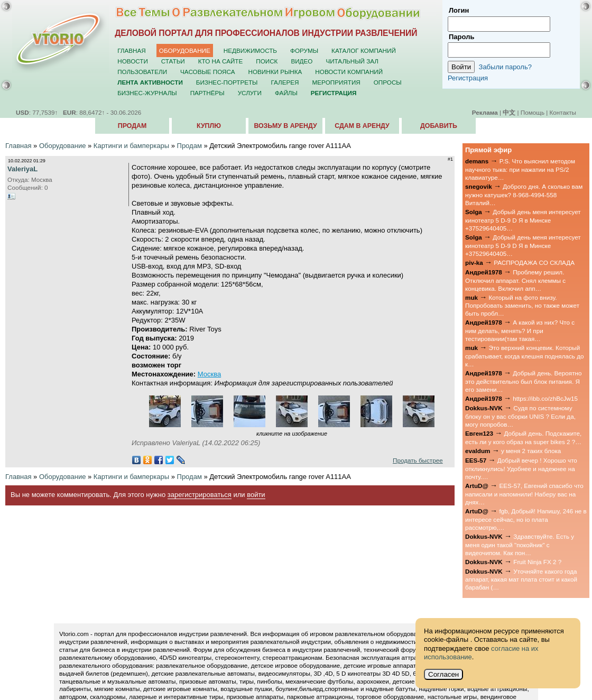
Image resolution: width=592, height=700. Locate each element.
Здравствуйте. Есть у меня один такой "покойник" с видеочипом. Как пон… (520, 545)
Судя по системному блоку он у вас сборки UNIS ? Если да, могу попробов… (520, 416)
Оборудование (185, 50)
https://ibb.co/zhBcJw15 (545, 398)
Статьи (173, 61)
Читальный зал (352, 61)
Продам (132, 126)
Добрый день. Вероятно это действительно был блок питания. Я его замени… (524, 381)
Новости (133, 61)
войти (256, 495)
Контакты (563, 112)
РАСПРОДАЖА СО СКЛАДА (534, 262)
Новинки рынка (275, 72)
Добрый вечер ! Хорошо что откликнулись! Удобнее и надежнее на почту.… (521, 468)
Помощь (533, 112)
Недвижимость (250, 50)
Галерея (285, 82)
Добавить (439, 126)
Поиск (267, 61)
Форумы (304, 50)
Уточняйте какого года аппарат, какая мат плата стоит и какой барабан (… (521, 579)
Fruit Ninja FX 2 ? (537, 562)
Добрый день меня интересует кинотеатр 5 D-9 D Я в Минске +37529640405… (523, 220)
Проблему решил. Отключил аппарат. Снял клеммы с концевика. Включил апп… (515, 280)
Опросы (388, 82)
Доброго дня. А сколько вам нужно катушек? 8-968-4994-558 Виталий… (524, 195)
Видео (302, 61)
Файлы (286, 93)
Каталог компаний (364, 50)
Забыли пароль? (505, 67)
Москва (209, 374)
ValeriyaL (22, 169)
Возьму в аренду (285, 126)
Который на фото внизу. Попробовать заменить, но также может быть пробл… (522, 306)
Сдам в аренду (362, 126)
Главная (132, 50)
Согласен (443, 674)
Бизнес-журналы (147, 93)
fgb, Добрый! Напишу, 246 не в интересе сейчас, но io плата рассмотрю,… (526, 519)
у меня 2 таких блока (531, 451)
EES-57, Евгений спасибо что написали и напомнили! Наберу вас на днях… (524, 494)
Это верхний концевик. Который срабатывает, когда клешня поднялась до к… (525, 356)
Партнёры (207, 93)
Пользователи (142, 72)
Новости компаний (349, 72)
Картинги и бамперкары (131, 146)
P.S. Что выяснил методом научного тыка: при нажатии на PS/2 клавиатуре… (520, 169)
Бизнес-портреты (227, 82)
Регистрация (468, 78)
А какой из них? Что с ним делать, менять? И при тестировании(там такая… (520, 330)
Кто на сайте (221, 61)
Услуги (250, 93)
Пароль (461, 37)
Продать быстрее (418, 460)
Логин (459, 10)
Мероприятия (336, 82)
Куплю (209, 126)
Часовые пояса (207, 72)
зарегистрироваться (200, 495)
